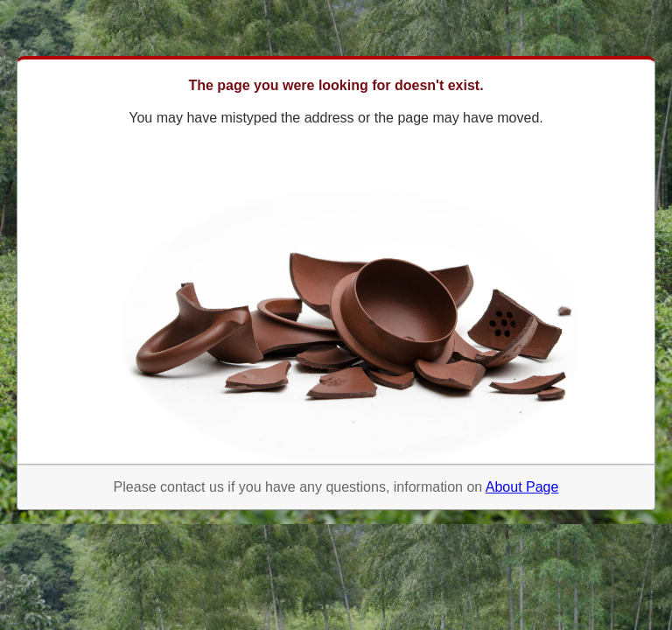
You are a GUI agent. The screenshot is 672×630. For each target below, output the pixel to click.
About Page (522, 487)
